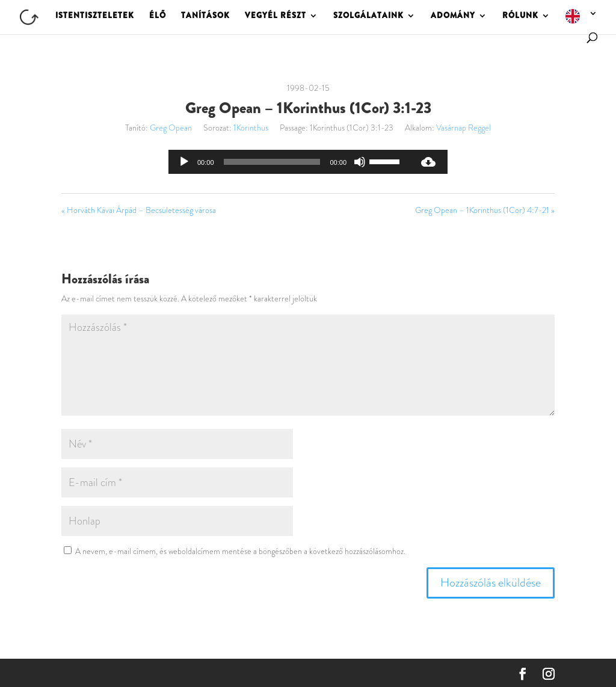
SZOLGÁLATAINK (368, 16)
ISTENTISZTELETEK (95, 16)
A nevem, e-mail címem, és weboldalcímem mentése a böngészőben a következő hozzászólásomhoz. (240, 551)
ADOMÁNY (453, 16)
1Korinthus (251, 128)
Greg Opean (171, 128)
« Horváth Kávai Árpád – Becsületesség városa (139, 210)
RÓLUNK (520, 16)
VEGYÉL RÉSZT (276, 16)
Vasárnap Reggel (464, 128)
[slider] (272, 162)
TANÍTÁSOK (205, 16)
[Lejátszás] (184, 162)
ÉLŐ (158, 16)
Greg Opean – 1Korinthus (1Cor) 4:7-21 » (485, 210)
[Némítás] (360, 162)
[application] (289, 162)
